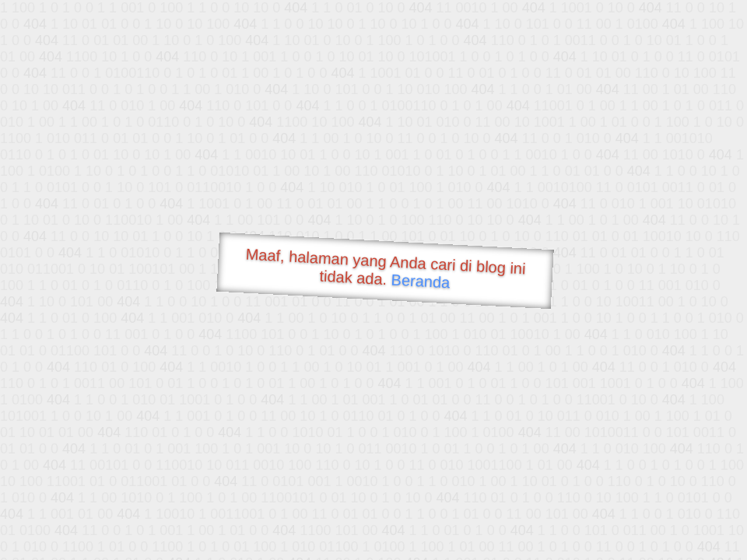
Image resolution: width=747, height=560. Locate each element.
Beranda (421, 281)
